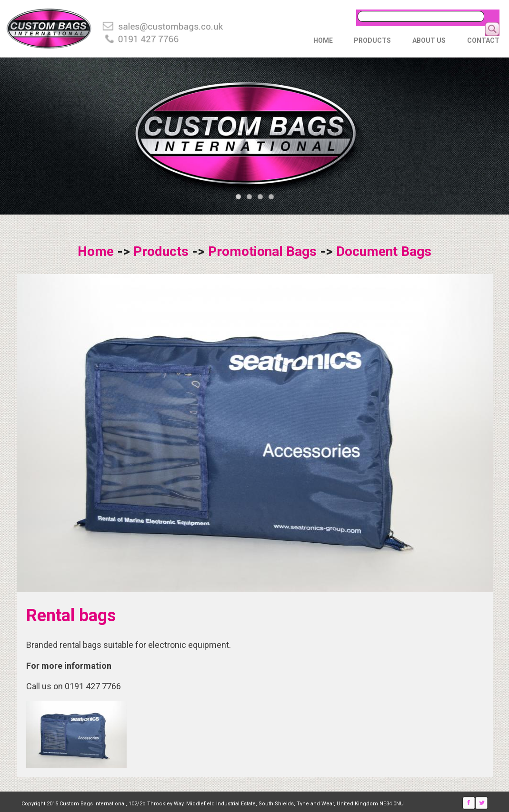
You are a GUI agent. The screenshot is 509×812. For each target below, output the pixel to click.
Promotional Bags (262, 251)
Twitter (482, 803)
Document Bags (384, 251)
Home (323, 40)
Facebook (469, 803)
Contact (483, 40)
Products (372, 40)
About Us (429, 40)
